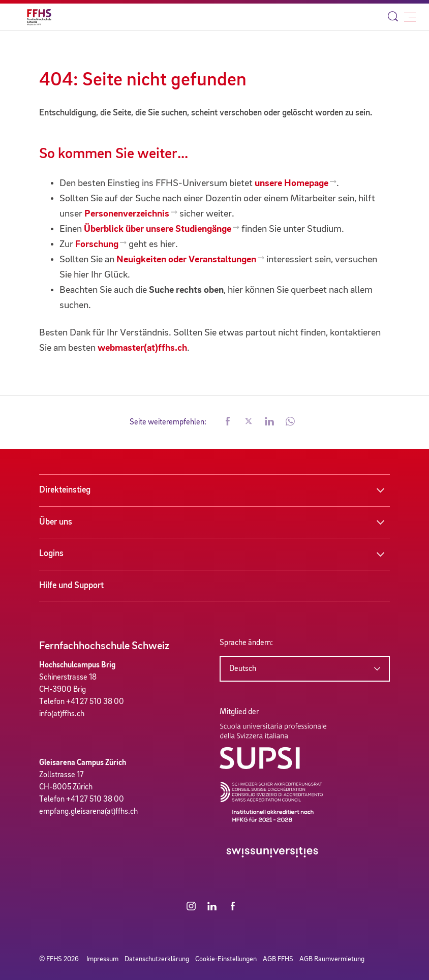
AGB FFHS (278, 959)
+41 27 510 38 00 (95, 702)
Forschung (97, 244)
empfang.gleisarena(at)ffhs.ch (88, 812)
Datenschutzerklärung (157, 959)
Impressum (102, 959)
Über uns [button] (56, 522)
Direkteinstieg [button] (65, 490)
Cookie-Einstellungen (226, 959)
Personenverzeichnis (127, 214)
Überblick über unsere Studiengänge (158, 229)
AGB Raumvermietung (332, 959)
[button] (228, 422)
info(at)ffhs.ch (62, 714)
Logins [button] (51, 554)
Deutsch (243, 669)
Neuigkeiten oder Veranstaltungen (186, 260)
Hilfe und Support (71, 586)
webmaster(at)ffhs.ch (142, 348)
